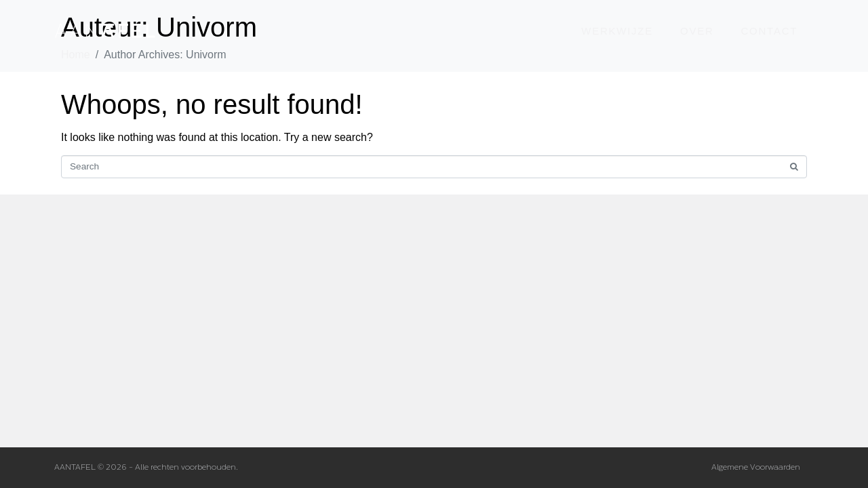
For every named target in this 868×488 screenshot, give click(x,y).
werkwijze (617, 31)
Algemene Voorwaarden (756, 468)
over (697, 31)
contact (770, 31)
